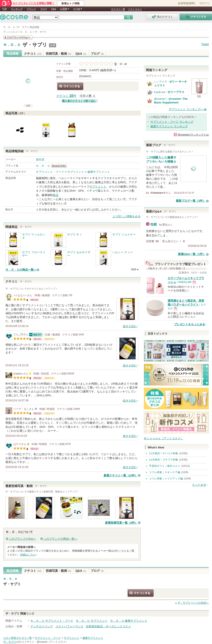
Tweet (205, 44)
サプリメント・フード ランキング (172, 122)
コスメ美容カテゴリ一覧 (18, 638)
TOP (5, 9)
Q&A (54, 9)
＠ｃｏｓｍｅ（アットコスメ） (164, 438)
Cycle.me (160, 92)
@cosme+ (160, 99)
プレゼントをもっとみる (190, 324)
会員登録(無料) (186, 3)
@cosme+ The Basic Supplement (171, 101)
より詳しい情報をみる (127, 216)
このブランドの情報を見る (18, 37)
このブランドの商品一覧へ (60, 539)
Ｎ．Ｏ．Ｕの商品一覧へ (21, 270)
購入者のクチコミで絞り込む (79, 101)
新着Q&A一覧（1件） (192, 254)
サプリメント (76, 172)
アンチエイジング (42, 626)
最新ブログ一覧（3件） (191, 201)
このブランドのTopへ (22, 539)
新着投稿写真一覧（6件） (121, 523)
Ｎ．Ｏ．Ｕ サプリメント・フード (52, 621)
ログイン (205, 3)
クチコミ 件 (66, 96)
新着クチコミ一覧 (121, 475)
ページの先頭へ (193, 603)
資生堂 (40, 159)
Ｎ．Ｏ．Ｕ (12, 45)
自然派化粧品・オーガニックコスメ (108, 626)
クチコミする (70, 86)
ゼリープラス (176, 92)
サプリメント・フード (50, 172)
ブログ (44, 9)
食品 (56, 195)
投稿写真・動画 (59, 54)
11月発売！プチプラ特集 (164, 460)
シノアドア (161, 82)
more (134, 269)
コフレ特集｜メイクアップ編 (166, 479)
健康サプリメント (99, 172)
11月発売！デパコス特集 (164, 453)
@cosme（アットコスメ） (52, 642)
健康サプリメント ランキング (169, 126)
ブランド (31, 9)
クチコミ (33, 54)
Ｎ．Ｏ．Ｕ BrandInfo (60, 166)
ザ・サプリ (35, 45)
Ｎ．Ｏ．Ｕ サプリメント (92, 621)
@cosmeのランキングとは (193, 135)
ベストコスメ (135, 9)
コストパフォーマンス (69, 626)
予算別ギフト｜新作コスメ (165, 466)
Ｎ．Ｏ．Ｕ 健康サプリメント (129, 621)
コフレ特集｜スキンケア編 (165, 472)
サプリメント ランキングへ (186, 109)
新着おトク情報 (71, 3)
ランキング (17, 9)
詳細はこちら (28, 555)
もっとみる (199, 485)
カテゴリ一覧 (118, 9)
